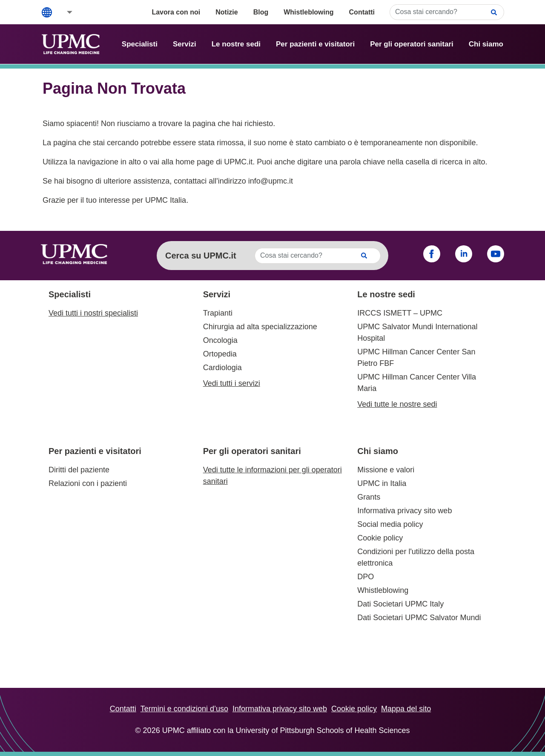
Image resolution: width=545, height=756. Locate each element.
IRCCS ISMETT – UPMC (400, 313)
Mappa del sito (406, 709)
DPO (366, 577)
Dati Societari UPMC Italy (400, 604)
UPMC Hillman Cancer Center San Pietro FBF (416, 358)
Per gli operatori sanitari (412, 44)
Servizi (185, 44)
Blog (261, 12)
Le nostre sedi (236, 44)
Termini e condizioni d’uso (184, 709)
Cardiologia (222, 368)
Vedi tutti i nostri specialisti (93, 313)
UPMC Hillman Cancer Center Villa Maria (417, 383)
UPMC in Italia (382, 483)
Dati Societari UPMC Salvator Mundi (419, 618)
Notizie (227, 12)
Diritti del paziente (79, 470)
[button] (64, 12)
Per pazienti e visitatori (315, 44)
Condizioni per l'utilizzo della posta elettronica (416, 557)
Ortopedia (220, 354)
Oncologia (220, 340)
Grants (369, 497)
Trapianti (218, 313)
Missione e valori (386, 470)
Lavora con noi (176, 12)
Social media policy (390, 524)
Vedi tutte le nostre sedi (397, 404)
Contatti (362, 12)
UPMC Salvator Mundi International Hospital (417, 332)
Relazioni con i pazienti (88, 483)
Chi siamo (486, 44)
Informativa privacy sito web (404, 511)
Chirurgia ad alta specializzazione (260, 327)
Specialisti (140, 44)
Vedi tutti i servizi (232, 383)
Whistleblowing (308, 12)
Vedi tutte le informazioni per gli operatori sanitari (272, 476)
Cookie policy (380, 538)
